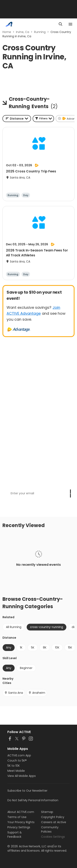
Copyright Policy (53, 817)
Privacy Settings (19, 827)
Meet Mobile (16, 771)
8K (45, 647)
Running (40, 32)
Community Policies (50, 829)
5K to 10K (14, 766)
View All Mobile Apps (22, 776)
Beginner (26, 668)
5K (33, 647)
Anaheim (37, 693)
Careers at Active (54, 822)
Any (9, 647)
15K (70, 647)
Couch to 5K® (17, 760)
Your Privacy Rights (21, 822)
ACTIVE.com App (19, 755)
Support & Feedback (15, 835)
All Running (14, 627)
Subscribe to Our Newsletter (27, 791)
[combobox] (17, 119)
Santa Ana (14, 693)
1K (21, 647)
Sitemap (47, 812)
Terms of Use (17, 817)
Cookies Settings (53, 837)
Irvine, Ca (23, 32)
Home (7, 32)
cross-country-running (47, 627)
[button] (43, 119)
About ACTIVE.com (21, 812)
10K (57, 647)
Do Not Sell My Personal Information (33, 800)
